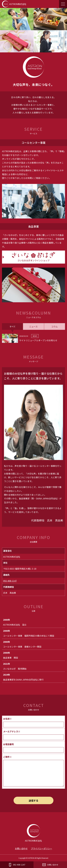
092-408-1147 (10, 581)
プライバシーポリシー (41, 848)
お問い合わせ (21, 848)
